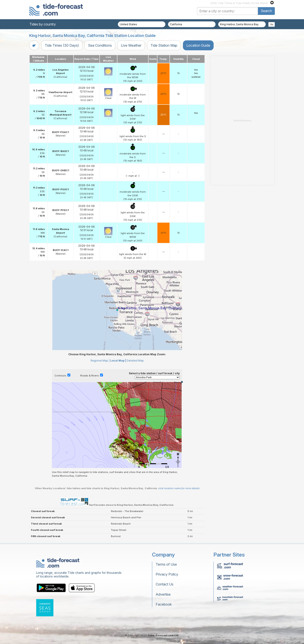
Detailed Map (135, 361)
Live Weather (131, 45)
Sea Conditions (100, 45)
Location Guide (198, 45)
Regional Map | (100, 361)
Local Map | (118, 361)
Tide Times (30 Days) (62, 45)
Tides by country (43, 24)
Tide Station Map (164, 45)
